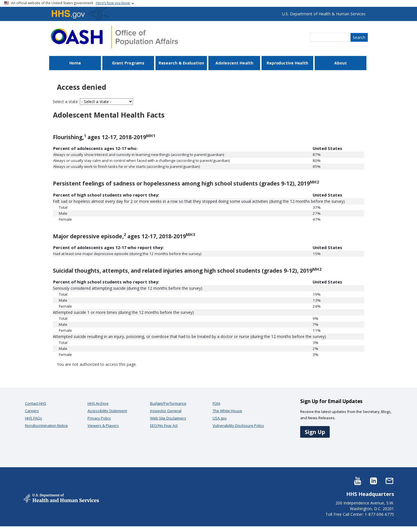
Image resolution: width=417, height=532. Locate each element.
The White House (227, 411)
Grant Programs (128, 63)
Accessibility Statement (107, 411)
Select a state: (66, 102)
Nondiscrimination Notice (46, 425)
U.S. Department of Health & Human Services (324, 14)
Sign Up (315, 432)
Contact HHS (36, 403)
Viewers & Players (103, 425)
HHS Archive (98, 403)
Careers (32, 411)
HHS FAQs (34, 418)
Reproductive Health (287, 63)
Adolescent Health (234, 63)
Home (75, 63)
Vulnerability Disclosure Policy (238, 425)
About (341, 63)
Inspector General (166, 411)
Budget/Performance (168, 403)
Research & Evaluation (181, 63)
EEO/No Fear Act (164, 425)
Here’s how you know (113, 3)
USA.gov (220, 418)
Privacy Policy (99, 418)
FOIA (216, 403)
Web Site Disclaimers (168, 418)
